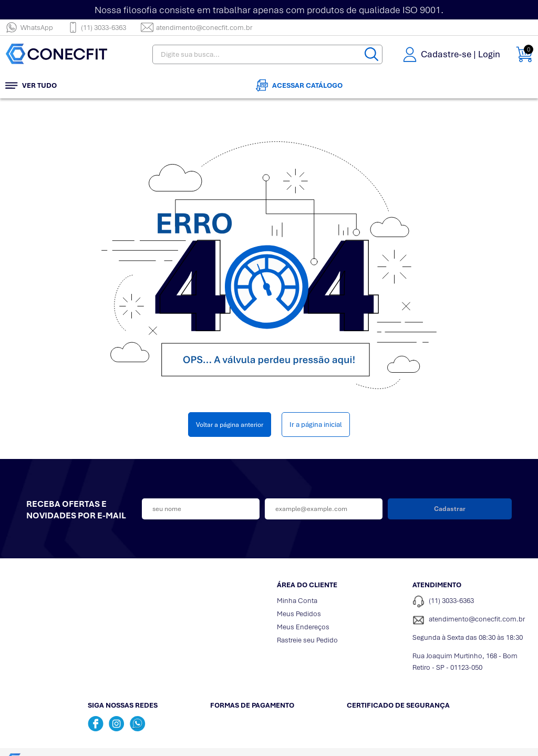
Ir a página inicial (316, 425)
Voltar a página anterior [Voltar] (230, 425)
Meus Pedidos (299, 614)
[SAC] (472, 620)
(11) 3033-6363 (97, 27)
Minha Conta (297, 601)
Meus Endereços (303, 627)
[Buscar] (371, 54)
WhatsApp (29, 27)
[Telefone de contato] (472, 602)
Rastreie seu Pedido (307, 640)
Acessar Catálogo (299, 85)
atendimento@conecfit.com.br (196, 27)
